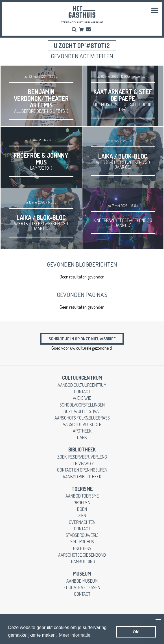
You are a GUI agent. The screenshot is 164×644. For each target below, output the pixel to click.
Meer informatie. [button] (75, 635)
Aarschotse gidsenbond (82, 555)
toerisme (82, 489)
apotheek (82, 431)
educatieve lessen (82, 587)
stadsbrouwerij (82, 535)
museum (82, 574)
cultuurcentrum (82, 378)
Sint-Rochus (82, 542)
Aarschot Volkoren (82, 424)
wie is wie (82, 398)
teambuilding (82, 561)
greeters (82, 548)
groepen (82, 503)
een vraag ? (82, 463)
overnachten (82, 522)
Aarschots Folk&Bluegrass (82, 418)
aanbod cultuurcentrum (82, 385)
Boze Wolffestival (82, 411)
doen (82, 509)
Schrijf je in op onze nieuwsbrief (82, 339)
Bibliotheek (82, 449)
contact (82, 391)
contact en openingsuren (82, 470)
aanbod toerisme (82, 496)
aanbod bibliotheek (82, 476)
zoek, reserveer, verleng (82, 457)
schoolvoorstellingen (82, 405)
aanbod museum (82, 581)
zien (82, 516)
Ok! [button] (136, 632)
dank (82, 437)
